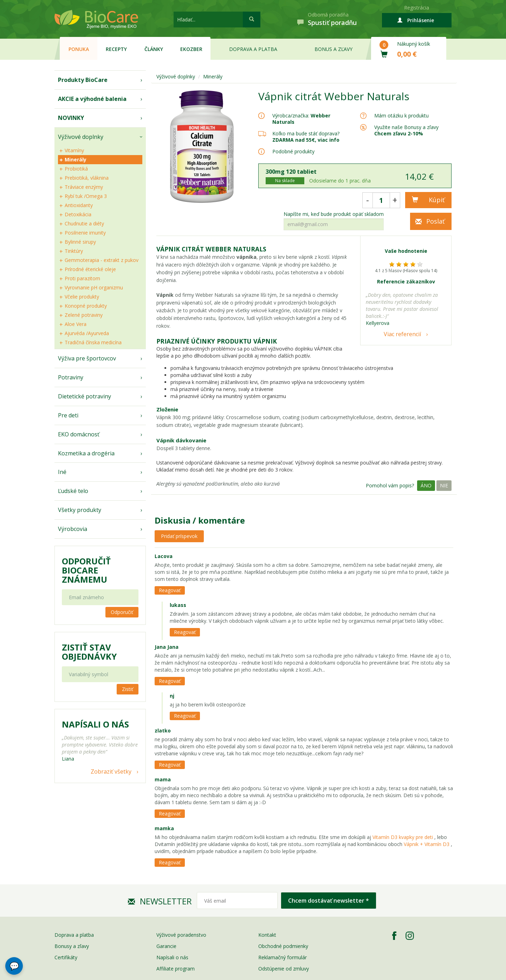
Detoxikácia (78, 214)
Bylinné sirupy (80, 242)
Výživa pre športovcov (87, 358)
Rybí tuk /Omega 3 (86, 196)
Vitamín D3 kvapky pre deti (403, 837)
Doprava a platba (253, 49)
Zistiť (128, 689)
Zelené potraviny (84, 315)
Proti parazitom (82, 278)
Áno (426, 485)
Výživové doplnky (81, 137)
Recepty (116, 49)
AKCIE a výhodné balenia (92, 99)
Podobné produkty (293, 151)
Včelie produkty (82, 297)
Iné (62, 472)
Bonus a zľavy (333, 49)
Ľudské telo (73, 491)
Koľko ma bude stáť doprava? (306, 133)
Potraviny (71, 377)
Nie (444, 485)
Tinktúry (74, 251)
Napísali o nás (172, 957)
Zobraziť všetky (111, 771)
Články (154, 49)
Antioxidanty (79, 205)
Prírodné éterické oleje (90, 269)
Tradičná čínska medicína (93, 342)
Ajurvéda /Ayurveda (87, 333)
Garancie (166, 946)
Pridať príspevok (179, 536)
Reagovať (170, 590)
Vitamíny (74, 150)
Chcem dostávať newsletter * (329, 901)
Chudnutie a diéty (84, 223)
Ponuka (79, 49)
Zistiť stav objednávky (89, 652)
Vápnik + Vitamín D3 (427, 844)
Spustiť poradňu (332, 23)
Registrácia (417, 8)
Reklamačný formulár (283, 957)
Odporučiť (122, 612)
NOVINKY (71, 118)
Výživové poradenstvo (181, 935)
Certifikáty (66, 957)
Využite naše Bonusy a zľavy (406, 130)
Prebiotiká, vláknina (87, 178)
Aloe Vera (76, 324)
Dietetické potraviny (85, 396)
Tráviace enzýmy (84, 187)
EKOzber (191, 49)
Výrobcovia (73, 529)
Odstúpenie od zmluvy (284, 969)
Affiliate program (176, 969)
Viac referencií (402, 334)
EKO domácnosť (79, 434)
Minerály (76, 159)
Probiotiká (76, 169)
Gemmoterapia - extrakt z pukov (102, 260)
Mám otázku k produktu (401, 116)
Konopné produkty (86, 306)
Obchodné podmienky (283, 946)
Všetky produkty (80, 510)
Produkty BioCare (83, 80)
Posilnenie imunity (85, 233)
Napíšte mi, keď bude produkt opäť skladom (334, 214)
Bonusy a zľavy (72, 946)
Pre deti (68, 415)
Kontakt (267, 935)
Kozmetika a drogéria (86, 453)
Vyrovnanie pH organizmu (94, 287)
